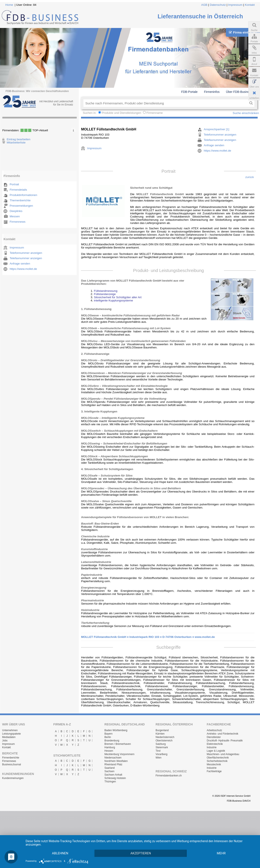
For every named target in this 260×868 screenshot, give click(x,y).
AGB (204, 5)
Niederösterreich (165, 737)
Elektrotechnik (215, 744)
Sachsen (109, 771)
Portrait (14, 184)
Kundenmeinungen (13, 778)
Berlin (108, 737)
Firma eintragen (243, 32)
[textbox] (165, 103)
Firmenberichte (11, 758)
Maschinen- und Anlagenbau (223, 754)
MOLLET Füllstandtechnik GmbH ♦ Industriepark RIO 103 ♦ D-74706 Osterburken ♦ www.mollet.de (148, 637)
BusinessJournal (12, 764)
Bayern (108, 734)
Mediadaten (9, 737)
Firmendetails (18, 190)
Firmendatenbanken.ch (169, 776)
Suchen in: (90, 113)
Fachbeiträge (214, 771)
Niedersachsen (113, 758)
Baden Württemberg (116, 730)
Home (9, 5)
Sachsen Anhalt (113, 775)
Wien (158, 758)
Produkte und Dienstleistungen (121, 113)
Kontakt (250, 5)
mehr (60, 853)
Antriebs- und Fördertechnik (222, 734)
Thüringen (110, 782)
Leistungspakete (11, 734)
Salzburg (161, 744)
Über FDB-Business (239, 92)
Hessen (109, 751)
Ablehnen (60, 846)
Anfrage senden (20, 264)
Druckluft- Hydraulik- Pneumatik (225, 741)
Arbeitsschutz (214, 730)
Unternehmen (10, 730)
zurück (250, 177)
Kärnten (160, 734)
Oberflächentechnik (218, 758)
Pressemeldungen (21, 206)
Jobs (5, 741)
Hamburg (110, 747)
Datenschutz (218, 5)
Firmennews (17, 222)
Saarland (110, 768)
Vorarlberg (161, 754)
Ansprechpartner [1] (216, 129)
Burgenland (162, 730)
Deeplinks (16, 211)
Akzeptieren (141, 846)
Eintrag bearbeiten (18, 139)
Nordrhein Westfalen (116, 761)
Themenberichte (20, 200)
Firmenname (155, 113)
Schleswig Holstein (115, 778)
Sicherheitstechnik (217, 761)
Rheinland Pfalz (113, 764)
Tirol (158, 751)
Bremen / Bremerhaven (118, 744)
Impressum (235, 5)
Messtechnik (214, 764)
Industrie (212, 747)
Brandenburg (112, 741)
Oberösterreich (164, 741)
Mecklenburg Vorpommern (119, 754)
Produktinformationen (23, 195)
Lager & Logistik (216, 751)
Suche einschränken (246, 113)
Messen (15, 216)
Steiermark (162, 747)
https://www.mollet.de (23, 269)
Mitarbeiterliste (16, 142)
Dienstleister (214, 737)
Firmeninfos (212, 92)
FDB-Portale (189, 92)
